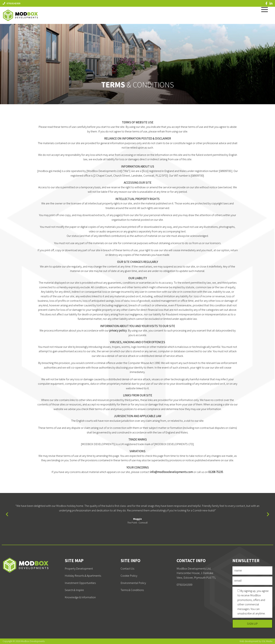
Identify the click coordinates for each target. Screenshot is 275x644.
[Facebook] (266, 3)
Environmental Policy (133, 583)
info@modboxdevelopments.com (171, 472)
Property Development (79, 568)
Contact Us (127, 568)
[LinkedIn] (271, 3)
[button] (7, 514)
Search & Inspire (74, 590)
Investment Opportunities (80, 583)
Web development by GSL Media (256, 641)
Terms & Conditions (132, 590)
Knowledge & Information (80, 597)
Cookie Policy (129, 576)
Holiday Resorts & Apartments (83, 576)
